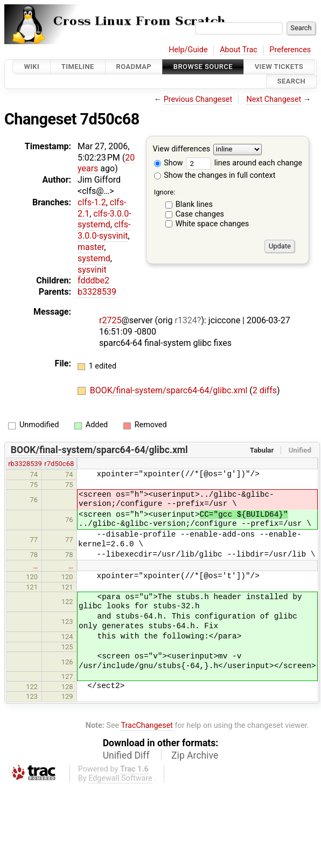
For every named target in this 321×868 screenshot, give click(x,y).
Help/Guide (188, 50)
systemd (94, 258)
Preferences (290, 50)
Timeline (78, 67)
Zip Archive (195, 755)
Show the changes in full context (215, 175)
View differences (182, 149)
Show (169, 163)
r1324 (186, 320)
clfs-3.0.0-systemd (104, 219)
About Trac (239, 50)
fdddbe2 (93, 280)
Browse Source (203, 67)
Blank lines (194, 204)
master (91, 247)
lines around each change (244, 163)
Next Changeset (274, 99)
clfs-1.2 (92, 202)
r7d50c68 (59, 464)
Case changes (200, 214)
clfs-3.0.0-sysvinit (104, 230)
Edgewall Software (120, 778)
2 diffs (265, 390)
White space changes (212, 224)
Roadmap (134, 67)
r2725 (110, 320)
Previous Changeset (198, 99)
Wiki (32, 67)
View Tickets (279, 67)
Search (291, 82)
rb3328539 (25, 464)
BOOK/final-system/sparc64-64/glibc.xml (170, 390)
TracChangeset (147, 725)
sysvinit (92, 270)
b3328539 (97, 292)
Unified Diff (126, 755)
